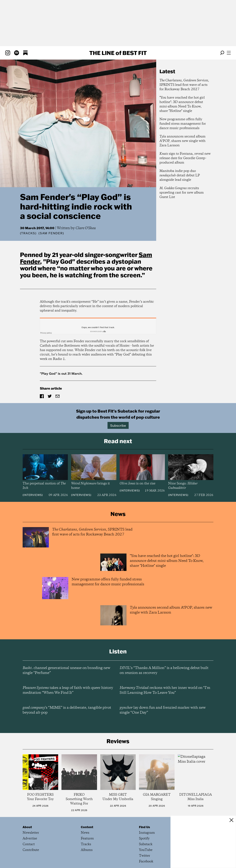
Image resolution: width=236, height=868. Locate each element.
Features (87, 839)
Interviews (33, 495)
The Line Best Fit (118, 53)
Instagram (147, 833)
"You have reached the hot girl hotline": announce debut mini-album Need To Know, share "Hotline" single (182, 104)
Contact (29, 844)
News (85, 833)
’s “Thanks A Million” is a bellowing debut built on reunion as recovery (164, 670)
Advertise (30, 839)
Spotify (144, 839)
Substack (146, 844)
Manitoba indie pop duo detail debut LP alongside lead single (180, 175)
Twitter (145, 856)
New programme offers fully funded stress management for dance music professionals (183, 124)
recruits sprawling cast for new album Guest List (182, 193)
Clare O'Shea (86, 228)
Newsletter (31, 833)
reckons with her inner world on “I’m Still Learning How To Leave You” (165, 690)
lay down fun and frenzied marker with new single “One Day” (163, 710)
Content (87, 827)
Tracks (28, 233)
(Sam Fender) (51, 233)
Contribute (31, 850)
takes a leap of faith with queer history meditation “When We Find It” (68, 690)
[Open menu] (229, 53)
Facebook (146, 862)
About (27, 827)
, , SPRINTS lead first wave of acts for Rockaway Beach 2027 (184, 85)
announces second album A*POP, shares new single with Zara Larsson (182, 141)
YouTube (146, 850)
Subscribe (118, 425)
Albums (87, 850)
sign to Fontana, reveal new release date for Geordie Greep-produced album (185, 158)
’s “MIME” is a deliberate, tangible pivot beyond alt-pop (67, 710)
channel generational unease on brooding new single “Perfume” (66, 670)
